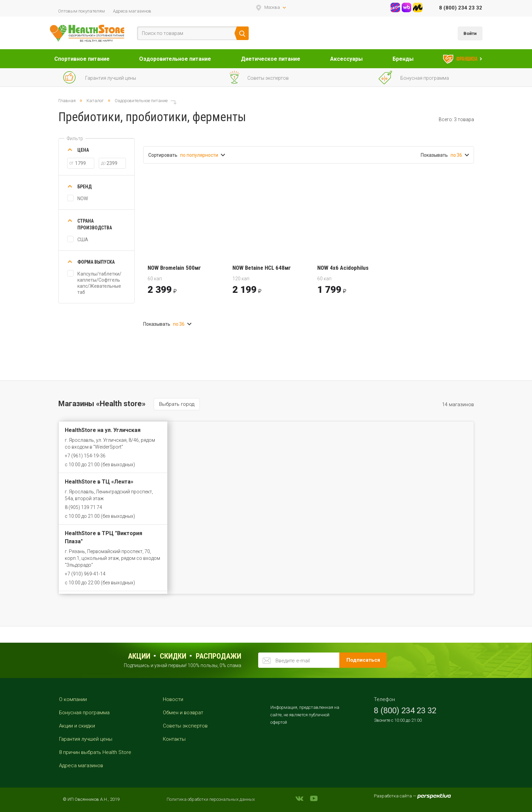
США (83, 240)
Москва (272, 7)
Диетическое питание (271, 59)
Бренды (403, 59)
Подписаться (363, 660)
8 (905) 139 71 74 (83, 507)
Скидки (173, 656)
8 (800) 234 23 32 (461, 8)
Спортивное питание (82, 59)
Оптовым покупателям (81, 11)
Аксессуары (346, 59)
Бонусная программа (84, 713)
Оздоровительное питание (175, 59)
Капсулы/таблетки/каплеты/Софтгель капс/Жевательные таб (99, 283)
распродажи (218, 656)
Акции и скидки (77, 726)
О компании (73, 699)
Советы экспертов (185, 726)
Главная (67, 101)
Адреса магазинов (132, 11)
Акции (139, 656)
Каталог (95, 101)
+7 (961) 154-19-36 (85, 456)
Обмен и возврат (183, 713)
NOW (83, 199)
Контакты (174, 739)
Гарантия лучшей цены (86, 739)
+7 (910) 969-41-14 (85, 574)
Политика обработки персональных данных (211, 799)
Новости (173, 699)
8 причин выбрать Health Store (95, 752)
